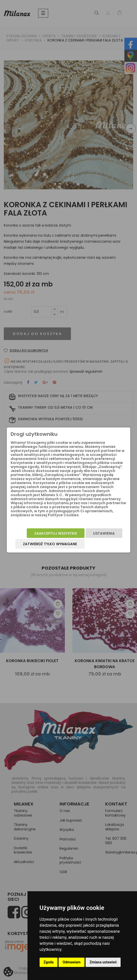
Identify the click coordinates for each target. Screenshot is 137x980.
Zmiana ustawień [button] (103, 962)
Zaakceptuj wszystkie (56, 533)
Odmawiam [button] (72, 962)
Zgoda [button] (49, 962)
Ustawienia (104, 533)
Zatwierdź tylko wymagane (50, 544)
